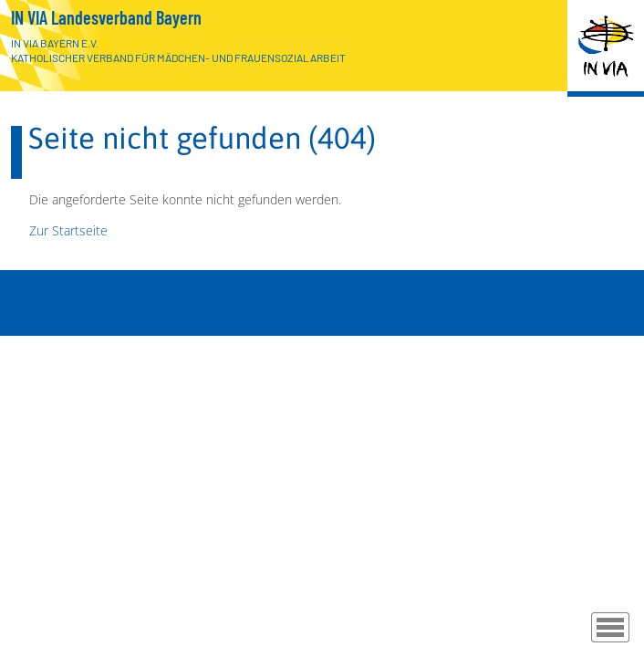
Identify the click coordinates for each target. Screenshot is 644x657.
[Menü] (610, 627)
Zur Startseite (68, 230)
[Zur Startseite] (606, 48)
